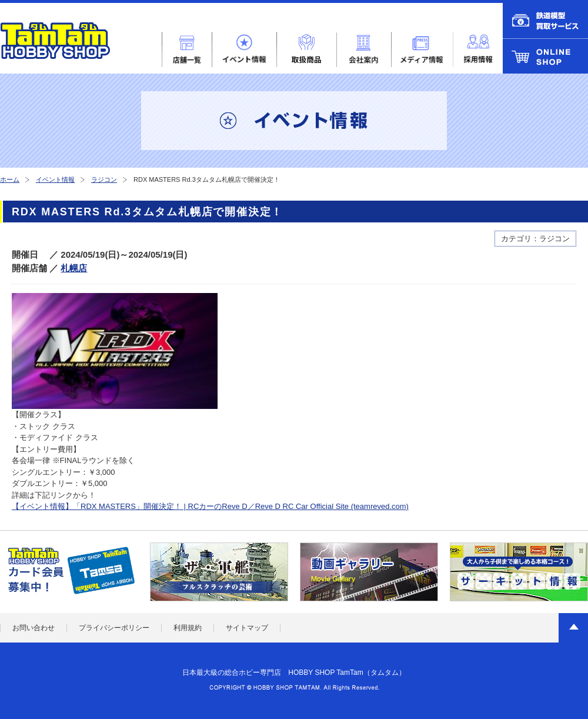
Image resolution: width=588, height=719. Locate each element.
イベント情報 (55, 179)
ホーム (10, 179)
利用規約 (188, 628)
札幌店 (74, 268)
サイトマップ (247, 628)
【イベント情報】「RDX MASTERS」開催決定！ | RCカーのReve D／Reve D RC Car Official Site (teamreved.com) (210, 506)
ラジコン (104, 179)
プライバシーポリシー (114, 628)
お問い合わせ (34, 628)
